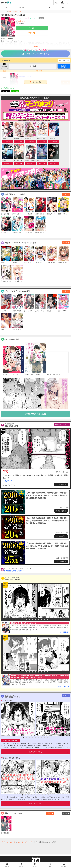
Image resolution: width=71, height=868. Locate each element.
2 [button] (27, 619)
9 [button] (47, 619)
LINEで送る (15, 91)
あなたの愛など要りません (11, 758)
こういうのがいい (9, 700)
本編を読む (32, 33)
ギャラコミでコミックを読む (36, 52)
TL (36, 7)
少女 (10, 11)
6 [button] (38, 619)
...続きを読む (66, 748)
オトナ (64, 7)
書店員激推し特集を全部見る (37, 570)
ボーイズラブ (17, 11)
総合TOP (7, 7)
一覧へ (65, 194)
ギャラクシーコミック (8, 842)
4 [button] (33, 619)
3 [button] (30, 619)
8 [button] (44, 619)
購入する (64, 66)
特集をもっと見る (61, 424)
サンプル (32, 28)
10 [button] (49, 795)
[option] (20, 601)
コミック (4, 11)
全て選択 (4, 67)
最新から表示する (64, 60)
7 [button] (41, 619)
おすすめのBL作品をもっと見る (35, 414)
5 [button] (35, 619)
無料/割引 (21, 7)
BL (50, 7)
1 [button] (24, 619)
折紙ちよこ (21, 21)
